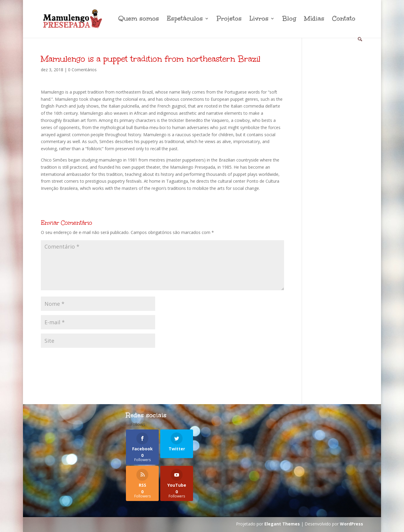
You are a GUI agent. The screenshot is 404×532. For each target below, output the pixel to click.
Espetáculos (185, 20)
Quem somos (139, 20)
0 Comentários (82, 70)
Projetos (229, 20)
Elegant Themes (282, 524)
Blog (289, 20)
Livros (259, 20)
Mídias (314, 20)
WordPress (351, 524)
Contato (344, 20)
